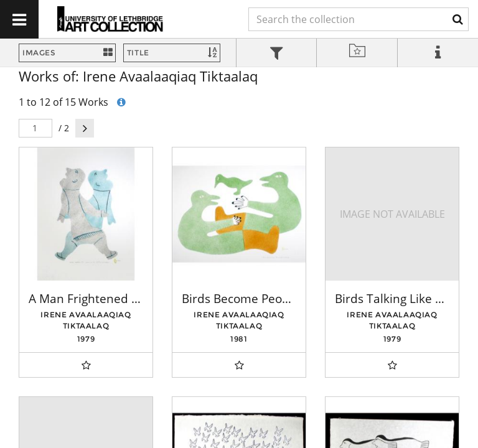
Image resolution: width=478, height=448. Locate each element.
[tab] (277, 54)
